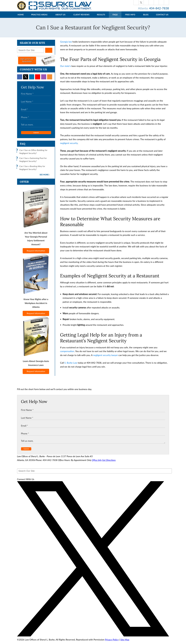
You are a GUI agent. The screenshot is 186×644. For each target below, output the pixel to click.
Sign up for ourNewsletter (27, 63)
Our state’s (66, 68)
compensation (67, 354)
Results (101, 17)
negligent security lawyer (105, 358)
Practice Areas (39, 17)
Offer (24, 184)
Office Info (97, 463)
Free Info (130, 17)
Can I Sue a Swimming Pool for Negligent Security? (32, 162)
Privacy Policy (112, 642)
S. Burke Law (71, 365)
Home (21, 17)
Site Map (125, 642)
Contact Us (162, 17)
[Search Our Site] (31, 53)
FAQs (115, 17)
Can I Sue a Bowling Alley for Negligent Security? (31, 170)
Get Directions (109, 463)
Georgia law (66, 44)
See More (44, 177)
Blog (146, 17)
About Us (60, 17)
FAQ (23, 146)
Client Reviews (81, 17)
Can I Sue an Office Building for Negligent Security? (32, 154)
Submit (36, 135)
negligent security (69, 146)
